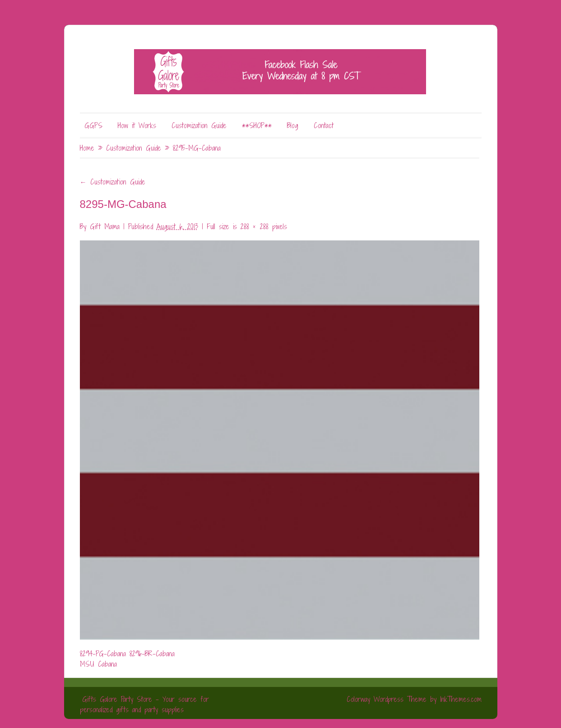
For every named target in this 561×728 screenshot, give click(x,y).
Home (87, 148)
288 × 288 (255, 226)
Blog (293, 125)
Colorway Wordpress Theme (387, 699)
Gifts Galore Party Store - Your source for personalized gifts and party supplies (144, 704)
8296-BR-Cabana (152, 654)
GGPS (93, 125)
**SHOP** (257, 125)
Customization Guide (199, 125)
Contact (324, 125)
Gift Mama (105, 226)
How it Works (137, 125)
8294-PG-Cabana (103, 654)
